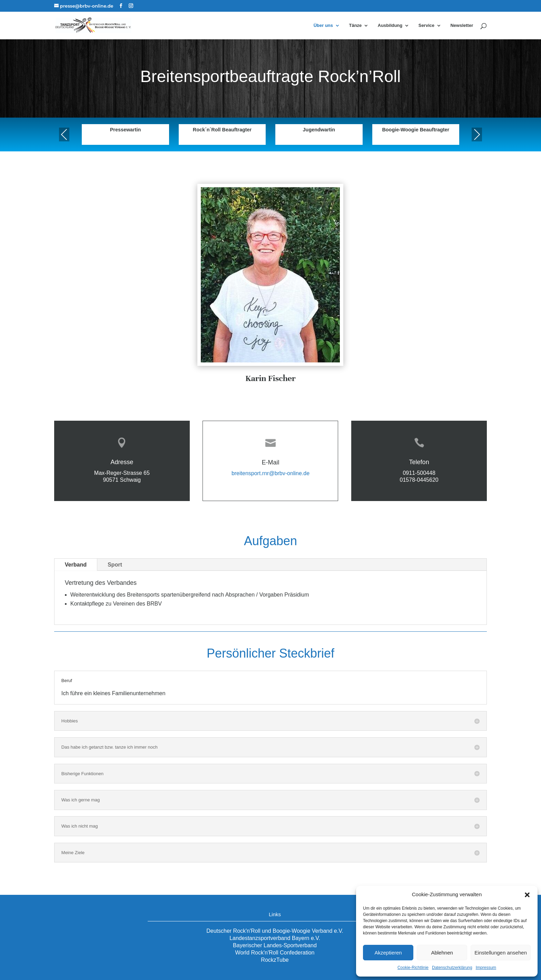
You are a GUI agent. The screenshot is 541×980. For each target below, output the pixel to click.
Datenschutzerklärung (452, 968)
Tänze (355, 26)
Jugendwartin (319, 130)
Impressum (486, 968)
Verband (76, 565)
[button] (527, 895)
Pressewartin (126, 130)
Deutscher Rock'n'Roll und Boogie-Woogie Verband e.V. (275, 931)
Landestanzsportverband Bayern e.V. (275, 938)
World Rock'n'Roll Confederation (275, 953)
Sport (115, 565)
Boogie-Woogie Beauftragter (416, 130)
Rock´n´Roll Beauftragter (222, 130)
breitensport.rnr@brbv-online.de (270, 473)
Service (426, 26)
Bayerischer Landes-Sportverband (275, 945)
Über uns (323, 26)
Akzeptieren (388, 953)
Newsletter (462, 26)
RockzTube (275, 960)
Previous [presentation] (64, 134)
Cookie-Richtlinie (413, 968)
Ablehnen (442, 953)
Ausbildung (390, 26)
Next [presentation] (477, 134)
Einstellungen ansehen (501, 953)
